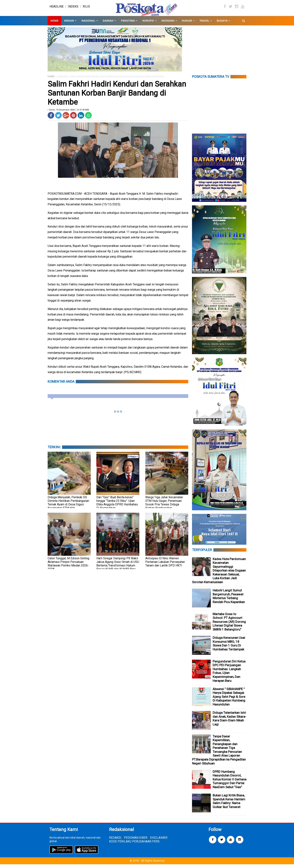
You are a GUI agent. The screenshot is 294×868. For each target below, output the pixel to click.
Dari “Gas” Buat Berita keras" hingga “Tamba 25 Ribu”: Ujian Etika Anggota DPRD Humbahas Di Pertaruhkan (117, 506)
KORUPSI (148, 24)
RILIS (86, 8)
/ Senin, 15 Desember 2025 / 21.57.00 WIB (68, 114)
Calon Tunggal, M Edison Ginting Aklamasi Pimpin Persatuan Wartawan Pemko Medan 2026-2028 (68, 567)
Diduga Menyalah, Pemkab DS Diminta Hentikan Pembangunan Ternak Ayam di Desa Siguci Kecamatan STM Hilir (68, 506)
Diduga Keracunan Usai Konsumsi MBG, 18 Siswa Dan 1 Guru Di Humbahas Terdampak (229, 647)
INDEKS (73, 8)
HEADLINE (57, 8)
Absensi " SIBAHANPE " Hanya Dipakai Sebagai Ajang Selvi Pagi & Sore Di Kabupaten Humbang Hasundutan (229, 700)
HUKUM (187, 24)
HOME (51, 80)
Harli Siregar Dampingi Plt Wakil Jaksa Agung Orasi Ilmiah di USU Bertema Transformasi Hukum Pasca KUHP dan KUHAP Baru (118, 567)
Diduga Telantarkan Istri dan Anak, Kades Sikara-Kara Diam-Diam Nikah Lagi (229, 722)
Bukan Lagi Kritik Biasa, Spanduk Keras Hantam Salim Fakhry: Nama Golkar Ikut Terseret (229, 805)
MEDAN (69, 24)
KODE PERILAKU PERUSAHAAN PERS (134, 845)
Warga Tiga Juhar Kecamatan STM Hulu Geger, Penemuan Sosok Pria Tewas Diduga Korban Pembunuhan (164, 506)
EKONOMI (168, 24)
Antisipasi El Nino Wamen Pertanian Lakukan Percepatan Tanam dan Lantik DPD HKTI (165, 566)
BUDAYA (222, 24)
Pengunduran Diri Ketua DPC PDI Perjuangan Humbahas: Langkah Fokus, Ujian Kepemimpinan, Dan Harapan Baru (229, 675)
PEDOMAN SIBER (136, 841)
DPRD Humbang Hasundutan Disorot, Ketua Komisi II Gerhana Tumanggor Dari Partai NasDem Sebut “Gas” (229, 783)
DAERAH (108, 24)
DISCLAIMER (159, 841)
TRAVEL (204, 24)
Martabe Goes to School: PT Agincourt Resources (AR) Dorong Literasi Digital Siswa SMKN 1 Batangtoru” (229, 625)
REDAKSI (115, 841)
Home (54, 24)
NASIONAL (88, 24)
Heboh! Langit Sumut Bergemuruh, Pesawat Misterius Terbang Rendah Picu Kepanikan (229, 600)
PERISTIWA (128, 24)
